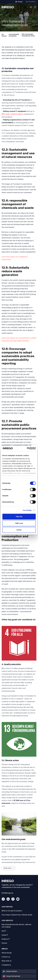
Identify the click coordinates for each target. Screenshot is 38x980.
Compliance (6, 965)
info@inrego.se (7, 893)
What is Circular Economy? (12, 911)
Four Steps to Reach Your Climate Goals (17, 915)
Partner (4, 943)
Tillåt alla (19, 517)
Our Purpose (4, 35)
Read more (9, 868)
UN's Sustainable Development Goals (28, 35)
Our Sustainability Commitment (14, 35)
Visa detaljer (27, 510)
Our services (7, 921)
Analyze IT (6, 939)
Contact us (6, 957)
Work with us (6, 961)
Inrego (5, 949)
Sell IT (4, 931)
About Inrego (7, 953)
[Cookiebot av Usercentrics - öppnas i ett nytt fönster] (27, 448)
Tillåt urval (19, 523)
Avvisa (19, 530)
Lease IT (5, 935)
